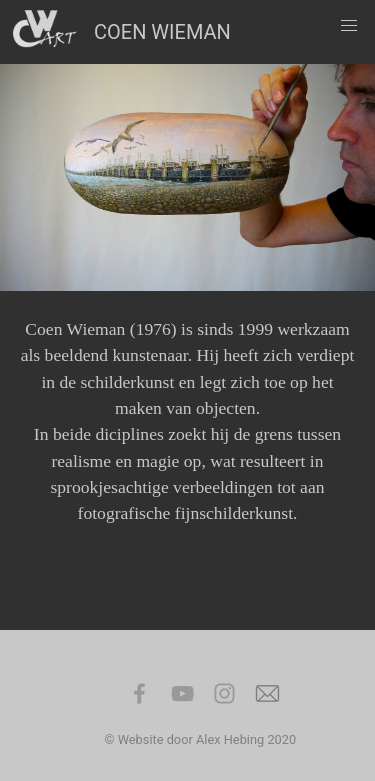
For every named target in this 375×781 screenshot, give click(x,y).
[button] (349, 26)
